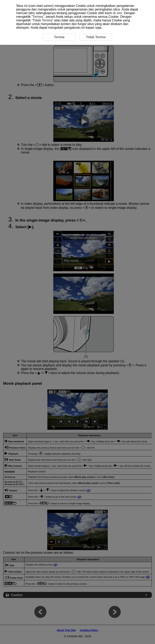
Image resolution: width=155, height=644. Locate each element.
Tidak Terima (42, 20)
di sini (117, 13)
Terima (38, 17)
